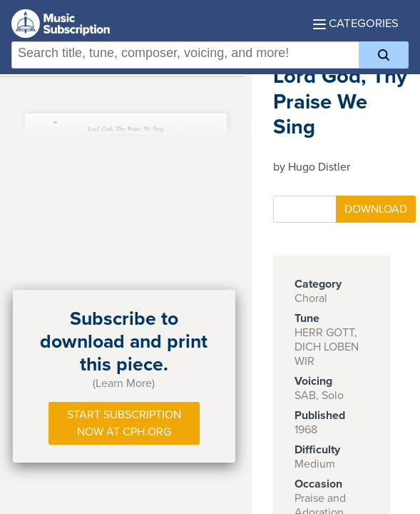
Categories (356, 24)
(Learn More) (124, 383)
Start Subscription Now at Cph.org (124, 423)
